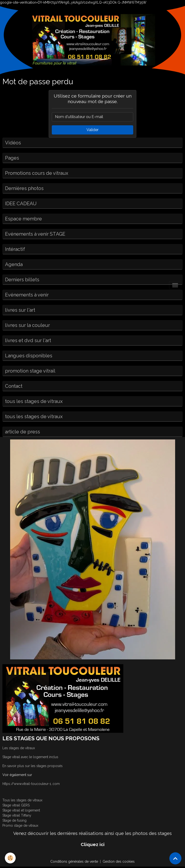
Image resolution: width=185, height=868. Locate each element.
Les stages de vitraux (19, 748)
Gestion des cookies (119, 861)
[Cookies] (10, 858)
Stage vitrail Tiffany (17, 815)
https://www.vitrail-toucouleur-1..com (31, 784)
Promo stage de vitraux (20, 826)
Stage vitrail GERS (16, 805)
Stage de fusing (14, 820)
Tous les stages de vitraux (22, 800)
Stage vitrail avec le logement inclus (30, 757)
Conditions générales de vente (74, 861)
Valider (92, 130)
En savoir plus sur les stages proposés (33, 766)
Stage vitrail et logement (21, 810)
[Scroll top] (175, 858)
